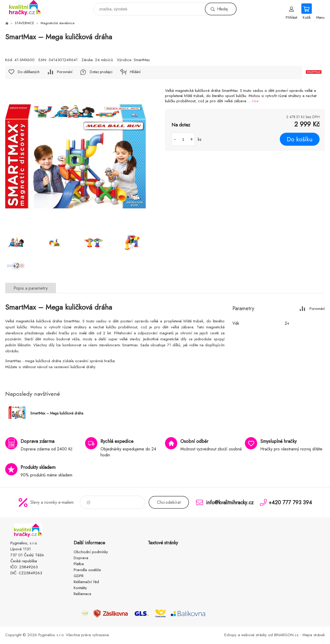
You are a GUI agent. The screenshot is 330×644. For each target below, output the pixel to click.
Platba (79, 564)
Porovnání (65, 72)
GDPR (79, 576)
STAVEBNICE (24, 23)
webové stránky (254, 635)
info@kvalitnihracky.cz (230, 502)
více (255, 101)
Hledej (222, 9)
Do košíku (300, 139)
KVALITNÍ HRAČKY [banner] (28, 8)
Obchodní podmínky (91, 552)
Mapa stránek (314, 635)
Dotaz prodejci (101, 72)
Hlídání (135, 72)
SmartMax (142, 60)
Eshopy (230, 635)
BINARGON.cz (286, 635)
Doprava (81, 558)
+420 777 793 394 (290, 502)
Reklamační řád (86, 582)
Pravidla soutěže (87, 570)
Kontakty (80, 588)
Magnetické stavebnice (58, 23)
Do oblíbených (29, 72)
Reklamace (82, 594)
